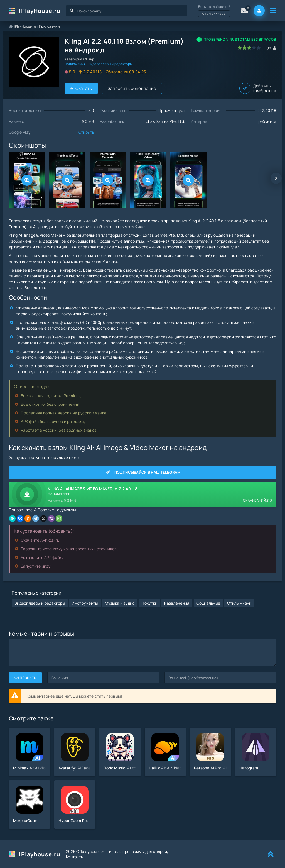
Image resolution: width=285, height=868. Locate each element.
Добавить (258, 88)
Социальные (208, 603)
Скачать (81, 88)
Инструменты (85, 603)
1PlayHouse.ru (40, 11)
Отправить (25, 677)
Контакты (75, 857)
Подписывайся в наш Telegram (142, 472)
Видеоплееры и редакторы (110, 64)
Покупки (149, 603)
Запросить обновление (132, 88)
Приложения (49, 26)
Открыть (86, 132)
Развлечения (177, 603)
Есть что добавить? (214, 11)
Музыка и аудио (120, 603)
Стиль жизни (239, 603)
